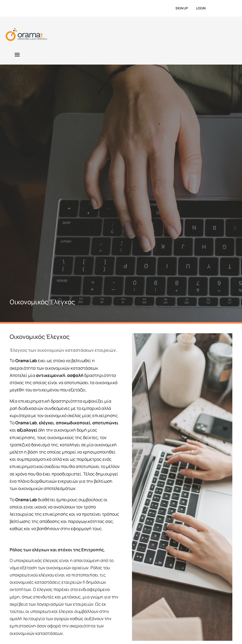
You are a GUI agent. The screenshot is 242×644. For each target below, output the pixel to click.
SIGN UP (182, 8)
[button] (17, 55)
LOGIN (201, 8)
